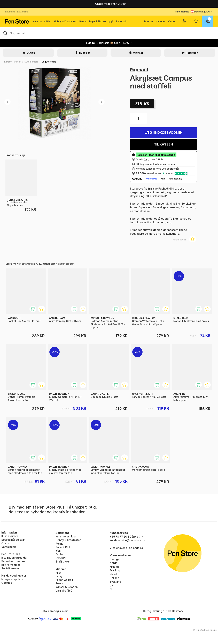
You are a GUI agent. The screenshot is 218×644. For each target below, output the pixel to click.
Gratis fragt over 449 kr (109, 4)
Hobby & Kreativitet (65, 21)
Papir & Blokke (98, 21)
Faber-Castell (64, 580)
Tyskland (115, 582)
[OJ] (109, 33)
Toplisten (192, 53)
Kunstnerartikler (42, 21)
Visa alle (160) (64, 591)
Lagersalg (122, 21)
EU (111, 589)
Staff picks (63, 562)
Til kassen (163, 144)
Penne (83, 21)
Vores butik (9, 547)
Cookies (7, 583)
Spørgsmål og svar (13, 540)
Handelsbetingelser (14, 576)
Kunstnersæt (31, 62)
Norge (114, 563)
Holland (114, 578)
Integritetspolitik (12, 579)
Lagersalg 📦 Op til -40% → (109, 43)
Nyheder (161, 21)
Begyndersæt (49, 62)
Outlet (172, 21)
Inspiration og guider (14, 558)
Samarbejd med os (13, 561)
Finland (114, 567)
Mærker (149, 21)
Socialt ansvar (10, 568)
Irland (113, 574)
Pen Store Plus (11, 554)
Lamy (59, 576)
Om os (5, 543)
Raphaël (139, 70)
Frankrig (115, 570)
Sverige (115, 559)
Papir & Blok (63, 547)
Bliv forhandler (11, 565)
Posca (59, 583)
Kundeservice (182, 12)
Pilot (58, 573)
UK (111, 585)
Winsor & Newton (67, 587)
